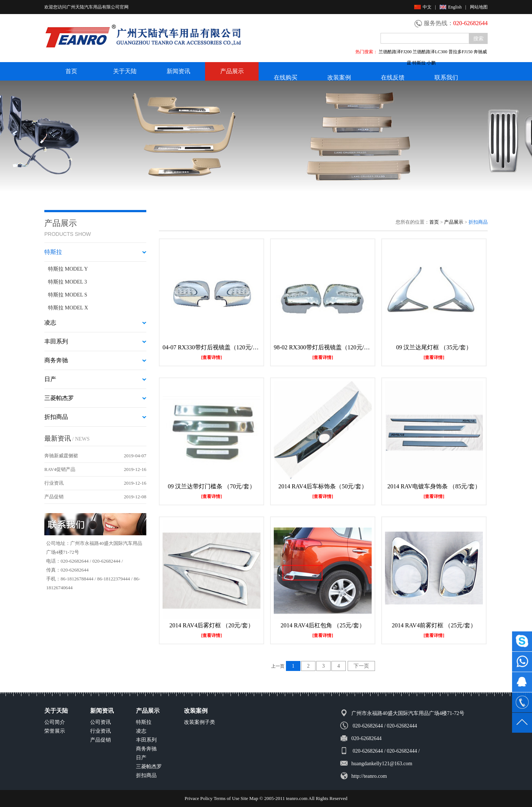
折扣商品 (146, 775)
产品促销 (54, 497)
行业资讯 (54, 483)
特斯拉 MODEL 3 (67, 282)
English (451, 7)
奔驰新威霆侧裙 (61, 456)
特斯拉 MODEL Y (68, 269)
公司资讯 (100, 722)
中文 (423, 7)
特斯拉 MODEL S (68, 295)
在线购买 (286, 77)
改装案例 (339, 77)
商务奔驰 (146, 749)
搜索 (478, 39)
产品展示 (232, 71)
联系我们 (446, 77)
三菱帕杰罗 (149, 767)
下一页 (361, 666)
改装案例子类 (199, 722)
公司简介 (55, 722)
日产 (141, 758)
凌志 (141, 731)
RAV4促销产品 (60, 469)
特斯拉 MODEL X (68, 308)
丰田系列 (146, 740)
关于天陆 (125, 71)
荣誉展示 (55, 731)
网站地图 (479, 7)
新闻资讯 (178, 71)
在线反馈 (393, 77)
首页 (71, 71)
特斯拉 (144, 722)
